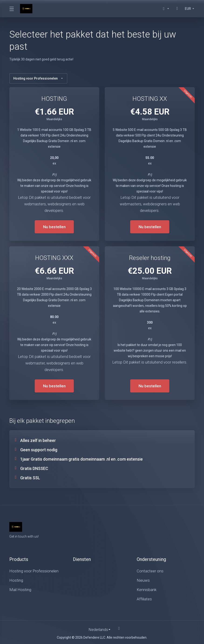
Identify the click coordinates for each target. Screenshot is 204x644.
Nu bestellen (54, 227)
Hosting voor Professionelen (38, 78)
